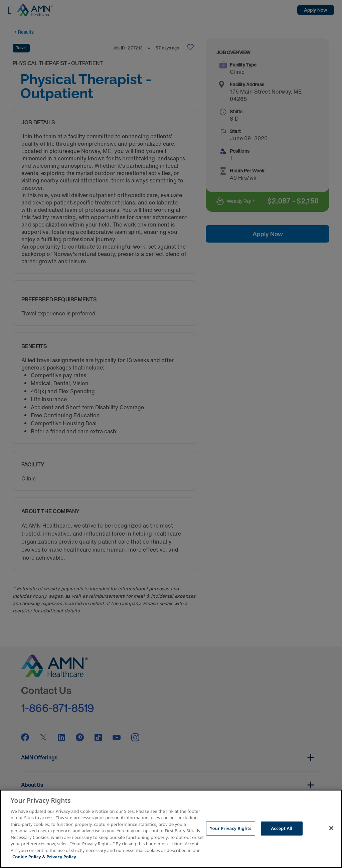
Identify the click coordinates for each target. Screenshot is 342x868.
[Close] (331, 828)
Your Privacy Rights (230, 828)
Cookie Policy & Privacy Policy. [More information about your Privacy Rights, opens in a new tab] (45, 857)
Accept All (282, 828)
